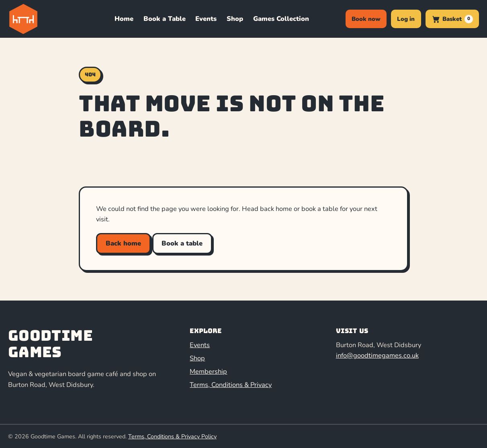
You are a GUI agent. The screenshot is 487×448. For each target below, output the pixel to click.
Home (124, 19)
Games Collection (281, 19)
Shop (235, 19)
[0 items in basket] (452, 19)
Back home (123, 243)
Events (206, 19)
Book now (366, 19)
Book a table (182, 243)
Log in (406, 19)
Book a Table (165, 19)
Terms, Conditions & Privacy (231, 385)
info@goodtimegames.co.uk (377, 355)
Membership (208, 371)
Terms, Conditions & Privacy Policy (172, 436)
